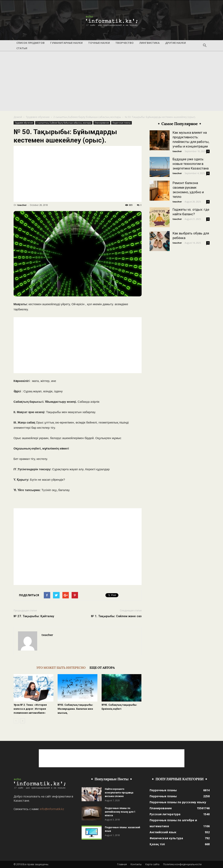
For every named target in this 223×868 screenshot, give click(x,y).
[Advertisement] (111, 81)
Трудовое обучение (38, 117)
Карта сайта (152, 864)
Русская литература (165, 814)
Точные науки (99, 43)
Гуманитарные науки (66, 43)
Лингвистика (149, 43)
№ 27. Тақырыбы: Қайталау (34, 616)
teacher (22, 205)
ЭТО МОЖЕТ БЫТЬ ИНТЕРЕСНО (61, 668)
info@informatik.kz (52, 809)
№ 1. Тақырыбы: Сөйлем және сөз (116, 616)
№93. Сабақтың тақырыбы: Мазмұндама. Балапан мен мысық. (75, 709)
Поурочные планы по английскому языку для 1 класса (120, 812)
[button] (205, 46)
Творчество (124, 43)
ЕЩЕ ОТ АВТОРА (102, 668)
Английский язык (163, 832)
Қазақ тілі (157, 844)
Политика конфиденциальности (182, 864)
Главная (122, 864)
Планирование (102, 123)
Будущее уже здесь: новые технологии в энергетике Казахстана (191, 164)
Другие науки (175, 43)
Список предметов (30, 43)
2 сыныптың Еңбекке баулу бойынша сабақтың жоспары (87, 117)
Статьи (22, 48)
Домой (18, 117)
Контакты (136, 864)
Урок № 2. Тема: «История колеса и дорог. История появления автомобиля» (30, 709)
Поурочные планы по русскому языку (178, 802)
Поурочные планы (121, 123)
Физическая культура (166, 838)
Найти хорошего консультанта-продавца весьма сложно (119, 793)
